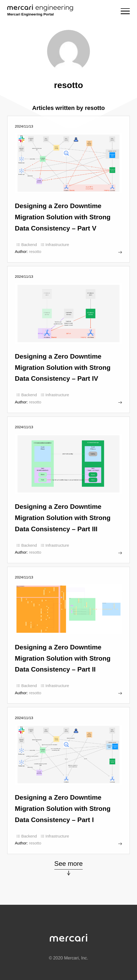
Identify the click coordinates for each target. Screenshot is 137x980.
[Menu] (125, 11)
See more (69, 864)
